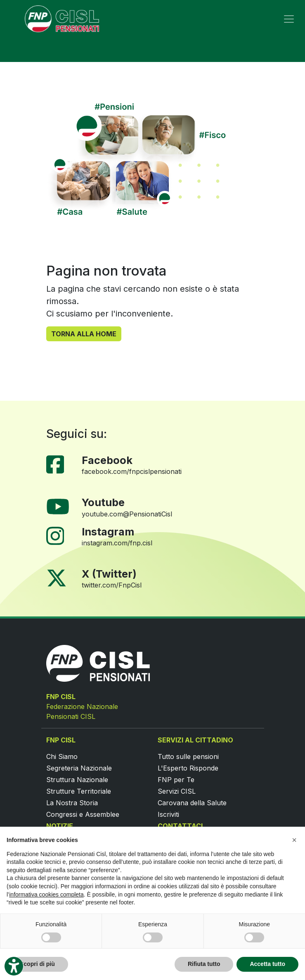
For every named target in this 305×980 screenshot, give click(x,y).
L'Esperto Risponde (188, 768)
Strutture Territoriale (79, 791)
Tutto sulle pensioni (188, 756)
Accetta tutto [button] (267, 964)
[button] (294, 840)
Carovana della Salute (192, 803)
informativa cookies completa (46, 894)
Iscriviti (168, 814)
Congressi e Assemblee (83, 814)
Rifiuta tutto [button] (204, 964)
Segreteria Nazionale (79, 768)
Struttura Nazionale (77, 780)
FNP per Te (176, 780)
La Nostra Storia (72, 803)
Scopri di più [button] (37, 964)
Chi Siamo (62, 756)
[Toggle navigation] (289, 19)
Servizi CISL (177, 791)
